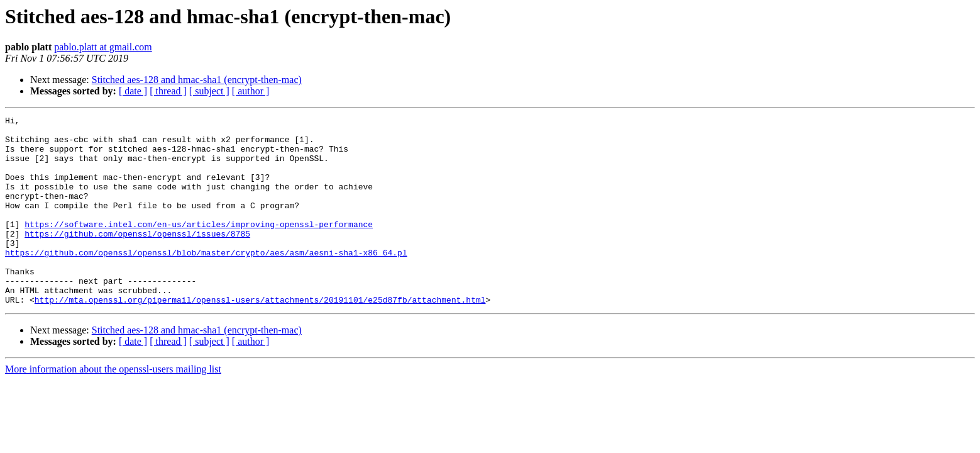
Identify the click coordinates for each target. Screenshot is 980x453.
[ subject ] (209, 91)
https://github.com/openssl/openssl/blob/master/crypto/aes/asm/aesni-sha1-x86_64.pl (206, 281)
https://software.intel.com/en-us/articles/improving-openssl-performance (199, 247)
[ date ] (133, 91)
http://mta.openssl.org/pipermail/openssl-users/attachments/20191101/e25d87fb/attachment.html (260, 337)
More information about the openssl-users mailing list (113, 407)
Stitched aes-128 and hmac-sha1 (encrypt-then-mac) (197, 80)
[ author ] (251, 91)
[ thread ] (168, 91)
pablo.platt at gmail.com (103, 47)
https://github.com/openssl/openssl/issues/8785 (137, 258)
